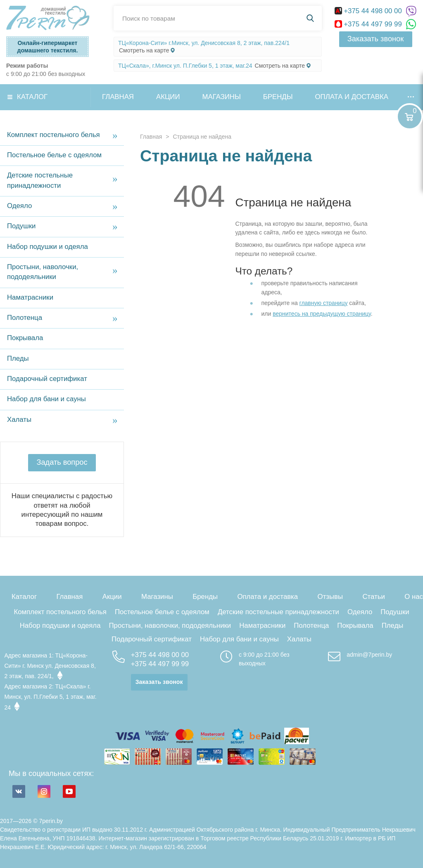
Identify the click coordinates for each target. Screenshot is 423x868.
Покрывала (25, 338)
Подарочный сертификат (47, 379)
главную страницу (324, 303)
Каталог (32, 97)
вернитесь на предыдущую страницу (322, 314)
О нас (414, 597)
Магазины (222, 97)
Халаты (19, 420)
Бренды (278, 97)
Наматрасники (30, 297)
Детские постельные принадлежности (40, 180)
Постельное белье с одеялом (54, 155)
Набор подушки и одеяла (48, 247)
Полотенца (25, 318)
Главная (118, 97)
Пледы (18, 358)
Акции (168, 97)
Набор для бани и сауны (46, 399)
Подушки (21, 226)
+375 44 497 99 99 (369, 24)
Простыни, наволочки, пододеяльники (43, 272)
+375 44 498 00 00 (369, 11)
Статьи (373, 597)
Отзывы (330, 597)
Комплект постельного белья (53, 135)
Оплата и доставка (352, 97)
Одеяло (19, 206)
